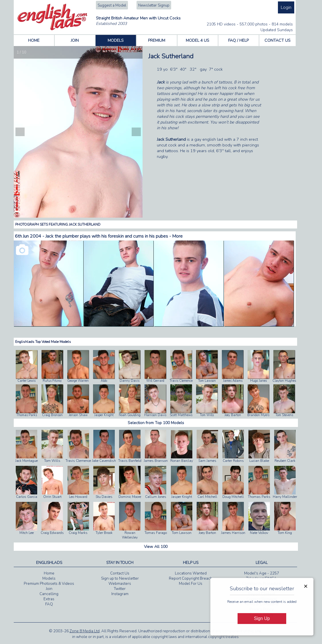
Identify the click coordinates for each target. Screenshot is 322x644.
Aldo (104, 381)
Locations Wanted (191, 573)
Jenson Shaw (78, 415)
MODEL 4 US (197, 40)
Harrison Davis (155, 415)
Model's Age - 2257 (262, 573)
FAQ (49, 604)
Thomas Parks (27, 415)
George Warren (78, 381)
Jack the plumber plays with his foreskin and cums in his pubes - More (114, 236)
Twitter (120, 589)
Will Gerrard (155, 381)
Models (49, 579)
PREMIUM (157, 40)
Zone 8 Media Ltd (85, 631)
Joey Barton (233, 415)
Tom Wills (207, 415)
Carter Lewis (26, 381)
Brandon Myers (258, 415)
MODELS (116, 40)
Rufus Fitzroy (52, 381)
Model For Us (191, 584)
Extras (49, 599)
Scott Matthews (181, 415)
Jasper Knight (104, 415)
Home (49, 573)
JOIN (75, 40)
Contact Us (120, 573)
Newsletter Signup (154, 5)
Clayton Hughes (284, 381)
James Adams (233, 381)
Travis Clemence (181, 381)
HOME (34, 40)
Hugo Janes (258, 381)
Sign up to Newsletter (120, 579)
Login (286, 7)
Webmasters (120, 584)
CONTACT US (277, 40)
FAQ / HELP (238, 40)
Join (49, 589)
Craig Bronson (52, 415)
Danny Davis (130, 381)
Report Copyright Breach (191, 579)
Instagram (120, 594)
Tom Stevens (284, 415)
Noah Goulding (130, 415)
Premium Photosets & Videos (49, 584)
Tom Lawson (207, 381)
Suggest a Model (112, 5)
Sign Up (262, 618)
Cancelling (49, 594)
